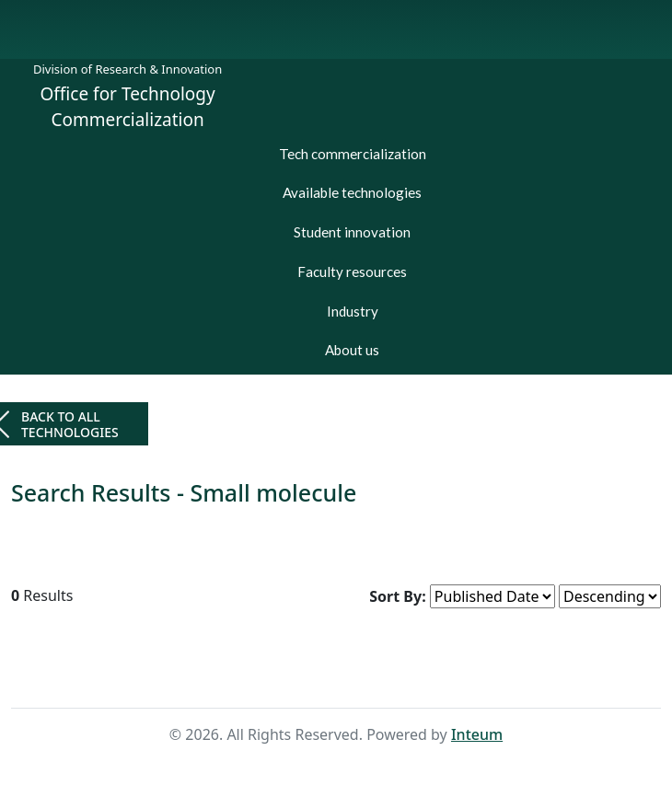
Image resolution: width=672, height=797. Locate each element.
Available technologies (352, 192)
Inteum (477, 734)
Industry (353, 311)
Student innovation (352, 232)
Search (365, 673)
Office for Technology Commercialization (128, 107)
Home (306, 673)
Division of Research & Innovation (127, 69)
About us (352, 350)
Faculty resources (352, 271)
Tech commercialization (353, 154)
